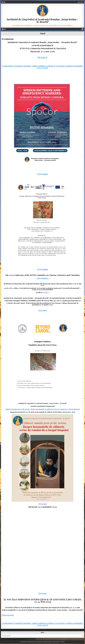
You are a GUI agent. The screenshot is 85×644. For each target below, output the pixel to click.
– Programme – (43, 278)
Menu (4, 2)
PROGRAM (42, 57)
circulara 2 (46, 292)
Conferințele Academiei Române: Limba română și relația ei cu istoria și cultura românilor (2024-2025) (43, 624)
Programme (43, 174)
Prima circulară (8, 615)
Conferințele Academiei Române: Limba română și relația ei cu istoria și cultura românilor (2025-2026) (43, 67)
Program (43, 310)
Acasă (42, 33)
